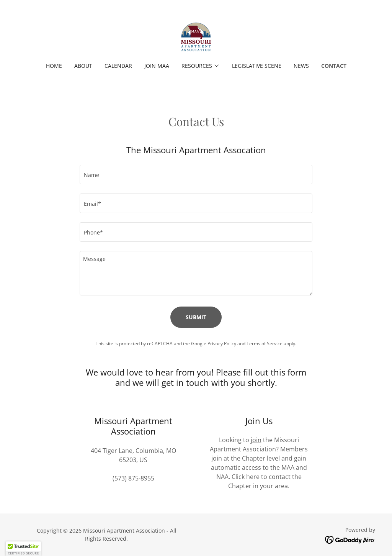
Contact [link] (334, 66)
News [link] (301, 66)
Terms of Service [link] (265, 344)
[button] (201, 66)
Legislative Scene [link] (257, 66)
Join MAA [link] (157, 66)
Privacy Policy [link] (222, 344)
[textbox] (196, 175)
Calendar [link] (118, 66)
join (256, 440)
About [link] (83, 66)
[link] (196, 36)
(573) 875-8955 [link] (133, 478)
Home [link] (54, 66)
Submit (196, 317)
